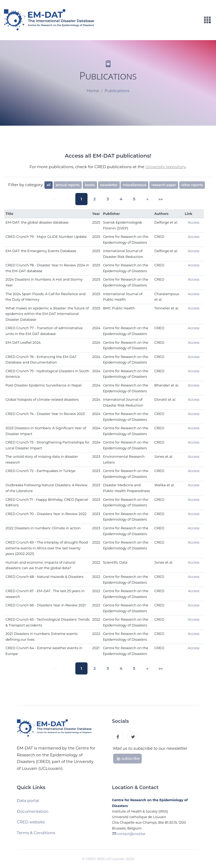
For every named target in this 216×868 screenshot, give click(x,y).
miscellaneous (134, 185)
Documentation (33, 814)
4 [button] (119, 199)
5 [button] (131, 199)
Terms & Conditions (36, 835)
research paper (164, 185)
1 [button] (85, 199)
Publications (117, 91)
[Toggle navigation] (207, 20)
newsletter (109, 185)
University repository (166, 167)
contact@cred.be (131, 837)
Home (93, 91)
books (90, 185)
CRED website (31, 825)
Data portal (28, 803)
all (48, 185)
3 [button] (108, 199)
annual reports (68, 185)
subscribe (128, 760)
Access (194, 222)
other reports (192, 185)
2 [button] (96, 199)
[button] (142, 199)
